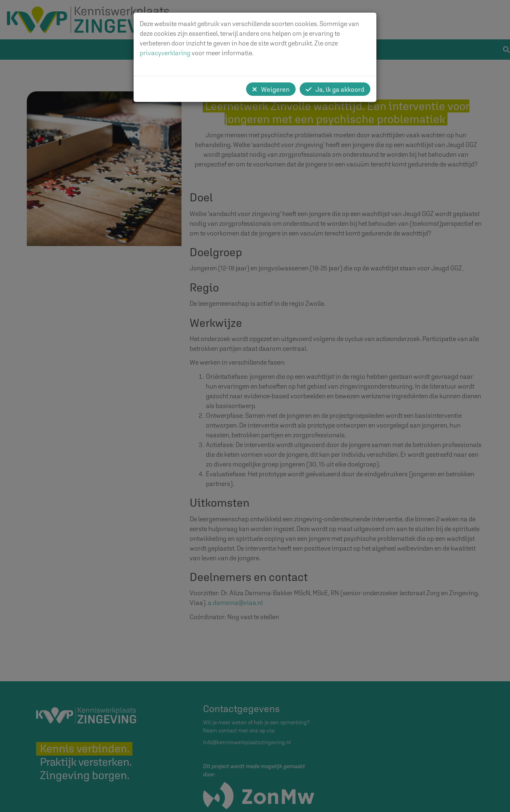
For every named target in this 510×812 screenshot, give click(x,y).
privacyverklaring (165, 53)
